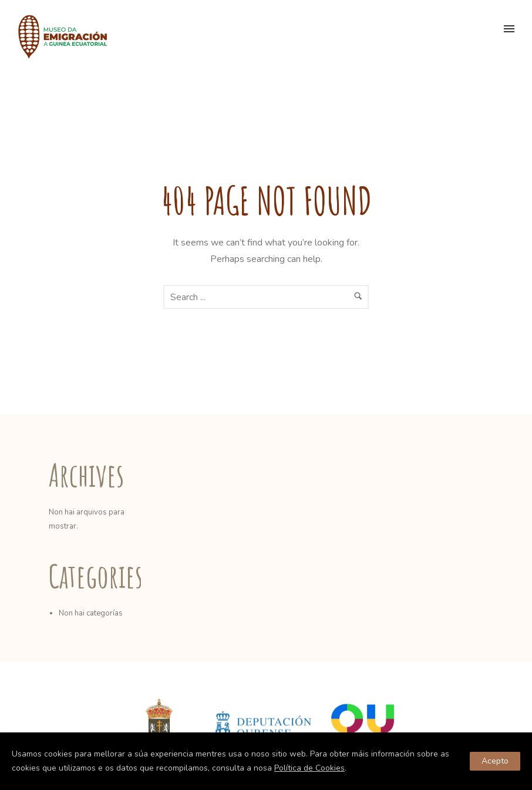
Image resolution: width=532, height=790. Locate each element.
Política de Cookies (309, 768)
